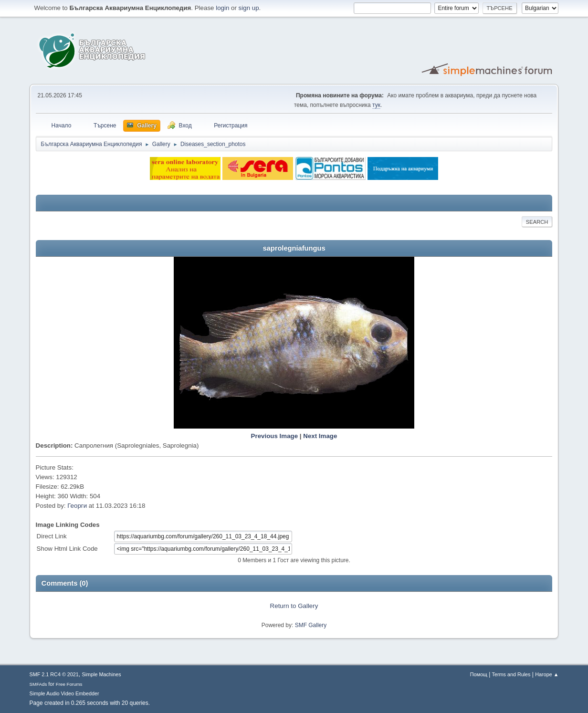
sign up (249, 8)
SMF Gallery (311, 625)
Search (537, 222)
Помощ (479, 674)
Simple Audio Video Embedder (64, 693)
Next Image (320, 436)
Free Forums (69, 684)
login (222, 8)
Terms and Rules (511, 674)
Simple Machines (102, 674)
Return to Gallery (294, 606)
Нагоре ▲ (547, 674)
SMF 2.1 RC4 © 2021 (54, 674)
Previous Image (275, 436)
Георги (77, 506)
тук (376, 105)
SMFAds (38, 684)
